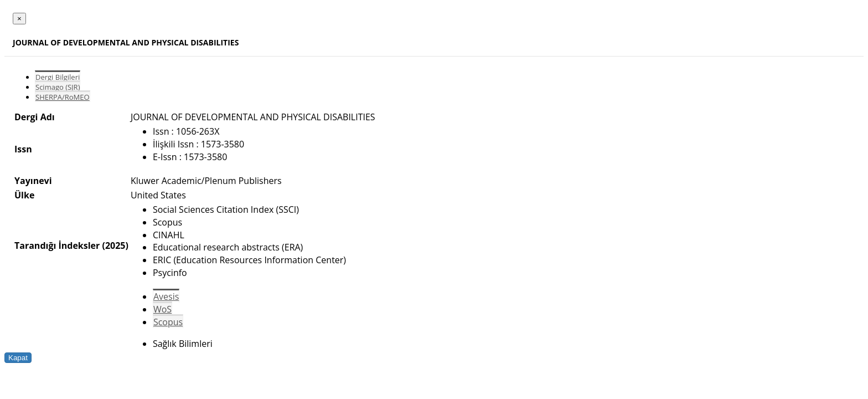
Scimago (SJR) (58, 87)
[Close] (19, 19)
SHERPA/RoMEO (63, 97)
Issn (23, 149)
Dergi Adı (35, 117)
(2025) (115, 245)
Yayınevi (33, 181)
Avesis (166, 296)
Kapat (18, 358)
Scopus (168, 322)
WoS (162, 309)
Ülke (24, 195)
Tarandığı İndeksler (57, 245)
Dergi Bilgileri (58, 77)
